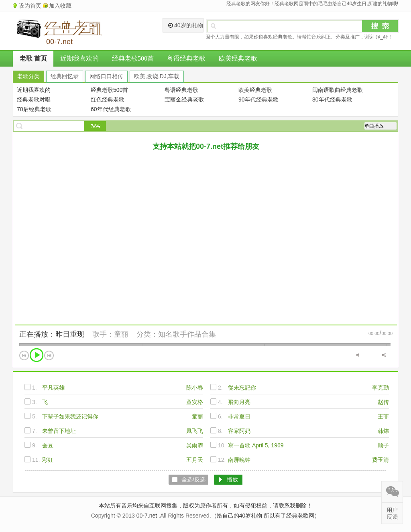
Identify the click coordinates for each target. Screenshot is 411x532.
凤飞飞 (195, 431)
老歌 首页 (33, 58)
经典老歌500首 (133, 58)
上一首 (24, 355)
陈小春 (195, 388)
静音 (358, 355)
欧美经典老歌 (238, 58)
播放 (37, 355)
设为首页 (30, 6)
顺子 (383, 445)
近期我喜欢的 (79, 58)
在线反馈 (392, 513)
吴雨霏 (195, 445)
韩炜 (383, 431)
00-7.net (147, 516)
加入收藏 (60, 6)
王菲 (383, 416)
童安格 (195, 402)
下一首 (49, 355)
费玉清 (380, 460)
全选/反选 (193, 479)
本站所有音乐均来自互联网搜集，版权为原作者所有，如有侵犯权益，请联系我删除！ (205, 506)
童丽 (121, 334)
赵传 (383, 402)
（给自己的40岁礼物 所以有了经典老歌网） (266, 516)
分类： (147, 334)
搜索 (380, 26)
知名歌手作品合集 (187, 334)
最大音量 (384, 355)
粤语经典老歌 (186, 58)
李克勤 (380, 388)
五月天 (195, 460)
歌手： (103, 334)
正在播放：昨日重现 (52, 334)
